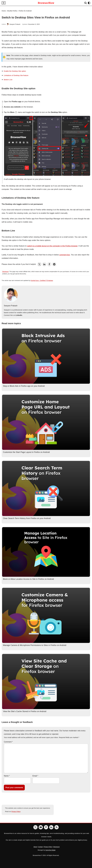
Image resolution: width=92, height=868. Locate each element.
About (35, 847)
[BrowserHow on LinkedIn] (51, 827)
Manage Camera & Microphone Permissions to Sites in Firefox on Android (35, 645)
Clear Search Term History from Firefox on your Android (27, 518)
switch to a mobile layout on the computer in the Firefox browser (52, 246)
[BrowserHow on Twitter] (35, 827)
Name (7, 776)
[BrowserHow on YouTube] (41, 827)
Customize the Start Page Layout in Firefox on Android (26, 452)
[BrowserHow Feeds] (57, 827)
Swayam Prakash (15, 24)
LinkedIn (19, 315)
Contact (40, 847)
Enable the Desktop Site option (15, 71)
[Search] (86, 3)
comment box (65, 255)
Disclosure (5, 272)
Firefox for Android (25, 11)
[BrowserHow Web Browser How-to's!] (46, 3)
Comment (8, 742)
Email (35, 776)
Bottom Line (8, 80)
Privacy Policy (16, 812)
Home (4, 11)
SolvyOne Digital (50, 850)
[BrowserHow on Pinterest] (46, 827)
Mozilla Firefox (12, 11)
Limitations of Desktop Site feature (16, 75)
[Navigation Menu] (4, 3)
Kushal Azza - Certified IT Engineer (42, 280)
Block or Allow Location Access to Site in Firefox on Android (28, 579)
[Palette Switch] (89, 3)
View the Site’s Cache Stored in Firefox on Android (25, 711)
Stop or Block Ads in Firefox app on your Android (24, 386)
